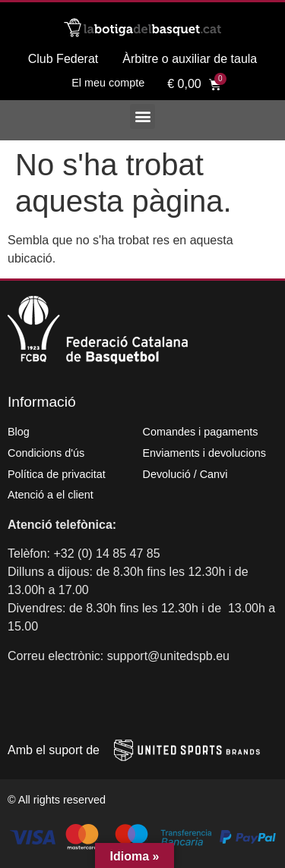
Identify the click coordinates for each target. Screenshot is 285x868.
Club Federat (63, 59)
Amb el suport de (54, 750)
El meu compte (108, 83)
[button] (142, 116)
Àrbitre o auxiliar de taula (190, 59)
